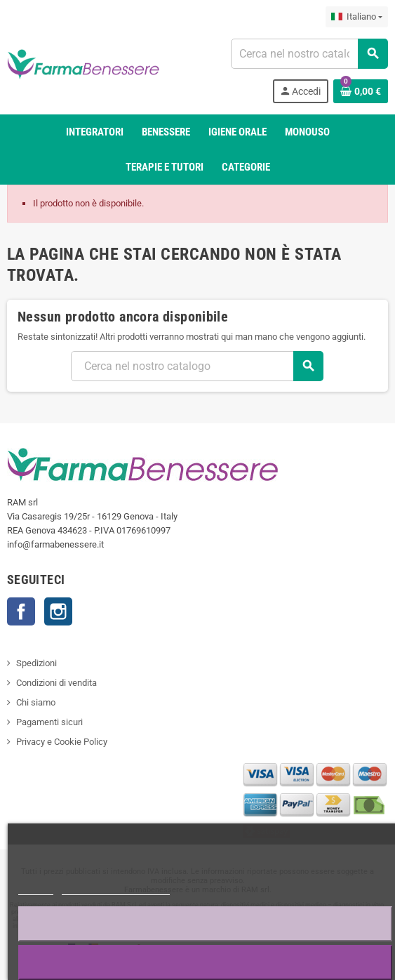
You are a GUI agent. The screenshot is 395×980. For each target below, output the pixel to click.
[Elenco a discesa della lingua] (357, 17)
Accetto (206, 962)
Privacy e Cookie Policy (62, 742)
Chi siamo (36, 702)
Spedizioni (36, 663)
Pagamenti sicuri (49, 722)
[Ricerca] (309, 54)
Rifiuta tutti (206, 923)
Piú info (36, 888)
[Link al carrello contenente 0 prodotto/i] (361, 91)
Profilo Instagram (58, 611)
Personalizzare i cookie (116, 888)
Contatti (21, 611)
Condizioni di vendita (56, 683)
